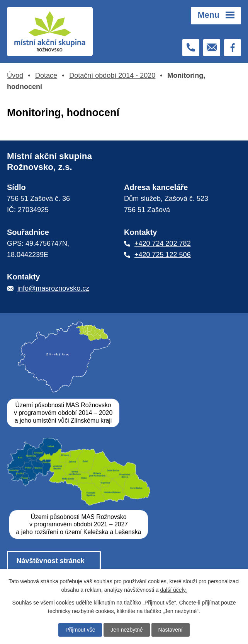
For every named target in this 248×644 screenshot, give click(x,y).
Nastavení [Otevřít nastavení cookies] (171, 630)
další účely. (174, 590)
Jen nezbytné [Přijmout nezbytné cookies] (127, 630)
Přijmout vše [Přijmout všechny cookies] (80, 630)
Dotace (46, 75)
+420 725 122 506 (163, 255)
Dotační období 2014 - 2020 (112, 75)
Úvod (15, 75)
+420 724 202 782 (163, 243)
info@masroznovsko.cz (53, 288)
